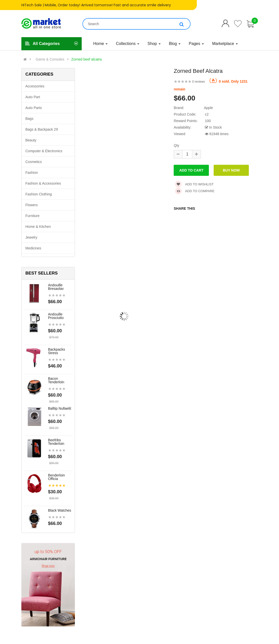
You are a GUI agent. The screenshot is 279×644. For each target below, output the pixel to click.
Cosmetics (34, 162)
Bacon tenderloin (56, 380)
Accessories (35, 86)
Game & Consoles (50, 59)
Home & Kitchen (38, 227)
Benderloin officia (56, 477)
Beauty (31, 140)
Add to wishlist (194, 184)
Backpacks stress (57, 351)
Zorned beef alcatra (86, 59)
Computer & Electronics (44, 151)
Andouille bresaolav (56, 287)
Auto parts (34, 108)
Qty (176, 145)
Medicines (33, 248)
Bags (29, 119)
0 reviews (199, 82)
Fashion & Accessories (43, 183)
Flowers (32, 205)
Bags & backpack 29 (42, 129)
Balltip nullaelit (60, 408)
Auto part (33, 97)
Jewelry (31, 237)
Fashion (32, 173)
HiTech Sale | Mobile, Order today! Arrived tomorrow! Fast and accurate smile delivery (96, 5)
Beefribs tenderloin (56, 442)
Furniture (32, 216)
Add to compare (195, 191)
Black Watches (60, 510)
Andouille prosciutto (56, 316)
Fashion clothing (39, 194)
